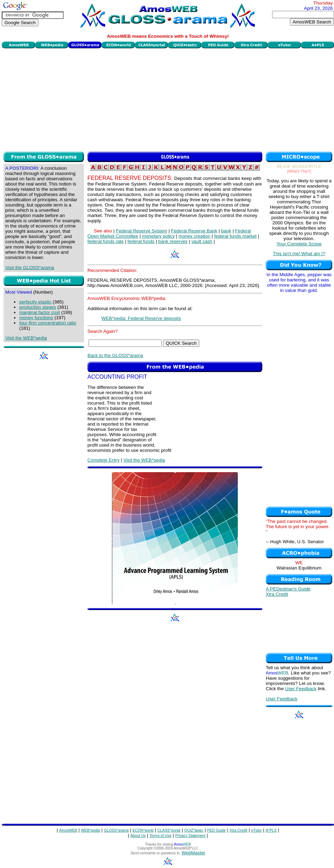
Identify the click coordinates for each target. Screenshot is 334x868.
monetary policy (158, 236)
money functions (36, 318)
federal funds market (235, 236)
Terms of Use (160, 835)
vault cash (202, 241)
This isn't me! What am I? (299, 254)
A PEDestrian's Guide (288, 589)
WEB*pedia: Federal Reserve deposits (141, 318)
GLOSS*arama (116, 830)
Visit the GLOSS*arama (30, 268)
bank (226, 231)
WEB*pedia (91, 830)
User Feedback (301, 689)
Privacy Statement (190, 835)
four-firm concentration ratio (48, 323)
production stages (38, 307)
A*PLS (271, 830)
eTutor (256, 830)
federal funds (141, 241)
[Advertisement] (168, 99)
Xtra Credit (277, 594)
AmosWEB (68, 830)
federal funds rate (106, 241)
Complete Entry (104, 460)
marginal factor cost (40, 312)
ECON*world (143, 830)
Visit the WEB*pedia (26, 338)
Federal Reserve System (141, 231)
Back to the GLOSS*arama (115, 355)
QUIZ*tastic (194, 830)
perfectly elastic (35, 302)
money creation (194, 236)
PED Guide (216, 830)
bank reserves (173, 241)
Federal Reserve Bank (194, 231)
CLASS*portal (169, 830)
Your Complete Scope (299, 244)
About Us (138, 835)
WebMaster (193, 853)
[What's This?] (299, 171)
